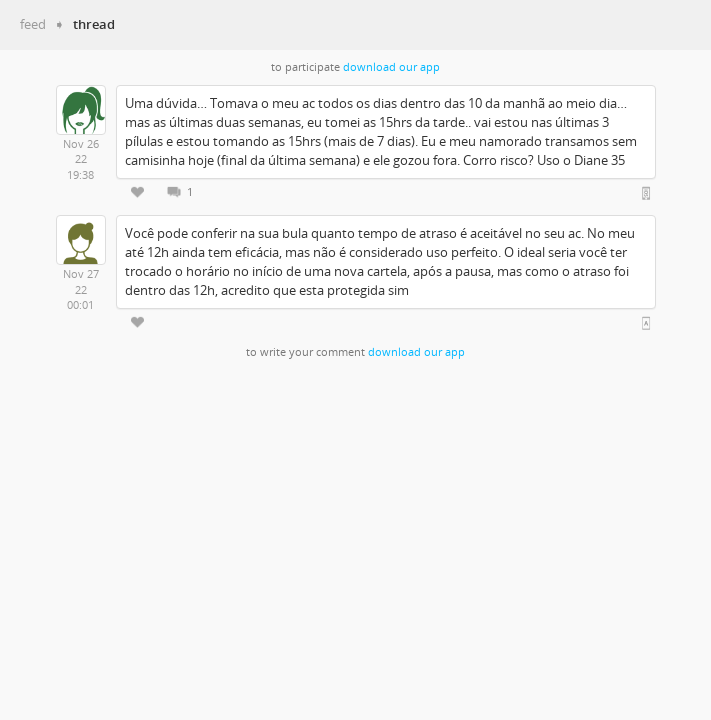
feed (33, 24)
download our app (391, 67)
